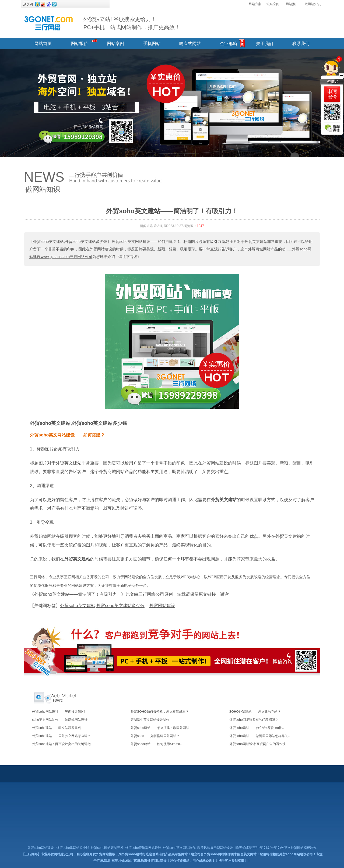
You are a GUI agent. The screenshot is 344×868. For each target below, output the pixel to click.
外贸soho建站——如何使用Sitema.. (156, 744)
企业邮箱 (229, 44)
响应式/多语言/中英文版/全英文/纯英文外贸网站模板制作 (276, 848)
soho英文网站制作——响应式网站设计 (60, 720)
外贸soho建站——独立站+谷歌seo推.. (257, 728)
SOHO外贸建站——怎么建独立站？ (255, 712)
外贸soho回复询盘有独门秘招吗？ (254, 720)
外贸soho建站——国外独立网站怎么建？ (61, 736)
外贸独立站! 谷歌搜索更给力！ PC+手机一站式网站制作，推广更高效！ (132, 23)
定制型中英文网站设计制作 (150, 720)
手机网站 (152, 44)
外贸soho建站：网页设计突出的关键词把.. (62, 744)
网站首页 (43, 44)
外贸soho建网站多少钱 (73, 848)
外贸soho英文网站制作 (179, 848)
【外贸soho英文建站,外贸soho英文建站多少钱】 (70, 242)
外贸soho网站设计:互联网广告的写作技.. (258, 744)
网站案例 (115, 44)
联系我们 (301, 44)
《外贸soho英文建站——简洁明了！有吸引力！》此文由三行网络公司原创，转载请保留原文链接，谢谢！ (131, 594)
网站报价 (79, 44)
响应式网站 (190, 44)
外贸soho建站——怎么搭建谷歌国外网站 (160, 728)
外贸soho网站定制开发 (107, 848)
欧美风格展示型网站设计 (215, 848)
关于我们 (265, 44)
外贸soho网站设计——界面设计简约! (59, 712)
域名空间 (273, 4)
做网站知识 (313, 4)
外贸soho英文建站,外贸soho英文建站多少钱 (78, 423)
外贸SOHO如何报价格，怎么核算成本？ (159, 712)
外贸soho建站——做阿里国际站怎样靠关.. (260, 736)
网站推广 (292, 4)
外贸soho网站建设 (41, 848)
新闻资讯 (146, 226)
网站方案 (255, 4)
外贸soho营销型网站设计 (143, 848)
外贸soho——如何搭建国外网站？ (155, 736)
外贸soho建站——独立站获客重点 (57, 728)
